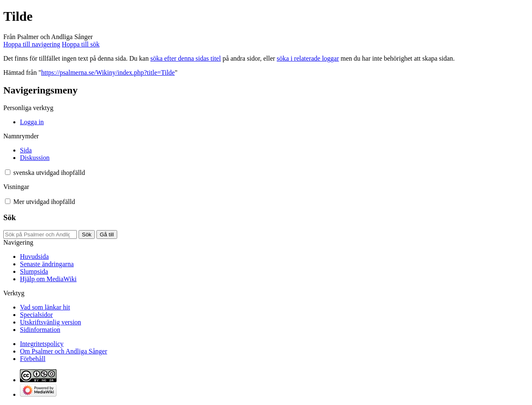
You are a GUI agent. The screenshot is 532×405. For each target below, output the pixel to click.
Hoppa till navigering (32, 44)
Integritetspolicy (42, 344)
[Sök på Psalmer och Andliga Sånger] (40, 234)
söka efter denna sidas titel (186, 58)
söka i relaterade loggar (308, 58)
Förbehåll (33, 359)
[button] (8, 172)
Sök (10, 217)
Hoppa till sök (81, 44)
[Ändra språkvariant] (49, 173)
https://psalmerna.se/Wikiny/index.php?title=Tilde (108, 72)
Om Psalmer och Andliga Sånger (64, 351)
